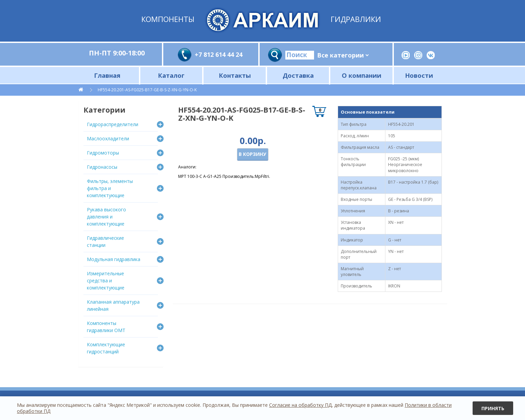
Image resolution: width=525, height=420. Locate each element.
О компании (362, 75)
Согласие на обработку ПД (300, 405)
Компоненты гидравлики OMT (106, 327)
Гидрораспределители (113, 124)
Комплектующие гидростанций (106, 348)
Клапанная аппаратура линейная (113, 305)
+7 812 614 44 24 (219, 54)
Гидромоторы (103, 153)
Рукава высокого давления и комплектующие (106, 217)
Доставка (298, 75)
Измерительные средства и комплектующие (106, 281)
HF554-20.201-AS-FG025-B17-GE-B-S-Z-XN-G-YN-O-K (147, 90)
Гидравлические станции (105, 241)
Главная (107, 75)
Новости (419, 75)
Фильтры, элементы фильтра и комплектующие (110, 188)
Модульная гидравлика (114, 259)
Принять (493, 408)
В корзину (252, 154)
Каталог (171, 75)
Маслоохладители (108, 138)
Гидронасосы (102, 167)
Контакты (235, 75)
